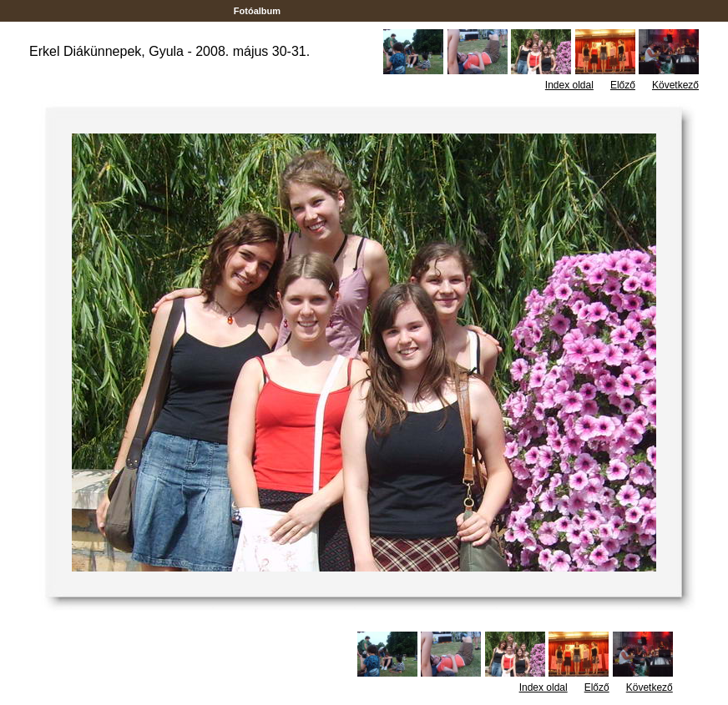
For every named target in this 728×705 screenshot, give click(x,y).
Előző (623, 85)
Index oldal (569, 85)
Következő (675, 85)
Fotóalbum (257, 11)
